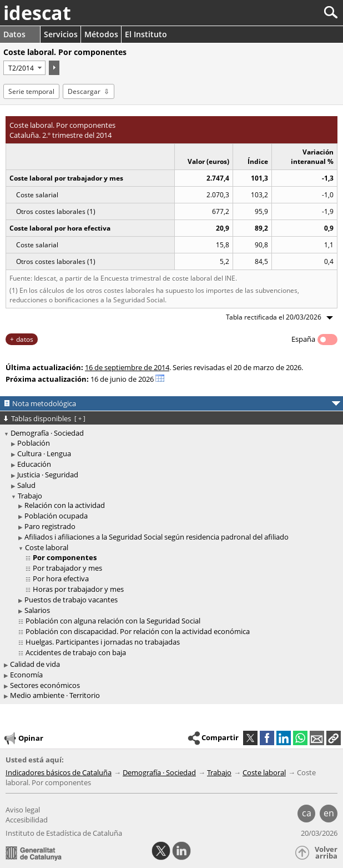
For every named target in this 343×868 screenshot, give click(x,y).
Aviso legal (23, 810)
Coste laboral (47, 547)
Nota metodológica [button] (44, 403)
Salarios (37, 610)
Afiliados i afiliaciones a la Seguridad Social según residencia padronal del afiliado (157, 537)
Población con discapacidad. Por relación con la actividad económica (138, 631)
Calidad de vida (35, 664)
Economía (26, 675)
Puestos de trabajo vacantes (71, 600)
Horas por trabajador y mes (78, 589)
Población (34, 443)
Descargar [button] (84, 91)
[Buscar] (294, 13)
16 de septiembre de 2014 (127, 367)
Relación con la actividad (65, 505)
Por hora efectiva (61, 578)
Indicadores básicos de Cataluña (59, 772)
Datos (14, 34)
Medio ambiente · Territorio (55, 695)
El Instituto (146, 34)
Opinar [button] (23, 739)
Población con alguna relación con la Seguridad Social (113, 621)
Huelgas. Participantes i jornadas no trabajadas (103, 642)
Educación (34, 464)
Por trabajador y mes (67, 568)
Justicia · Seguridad (48, 475)
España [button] (303, 339)
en (329, 813)
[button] (334, 738)
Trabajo (30, 496)
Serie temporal (31, 91)
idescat (37, 13)
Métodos (101, 34)
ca (307, 813)
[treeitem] (173, 443)
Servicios (61, 34)
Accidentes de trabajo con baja (76, 652)
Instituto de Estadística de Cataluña (64, 833)
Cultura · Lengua (44, 453)
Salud (26, 485)
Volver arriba (326, 853)
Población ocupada (56, 516)
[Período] (24, 68)
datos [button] (25, 339)
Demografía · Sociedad (47, 433)
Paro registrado (50, 526)
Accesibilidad (27, 820)
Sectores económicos (45, 685)
